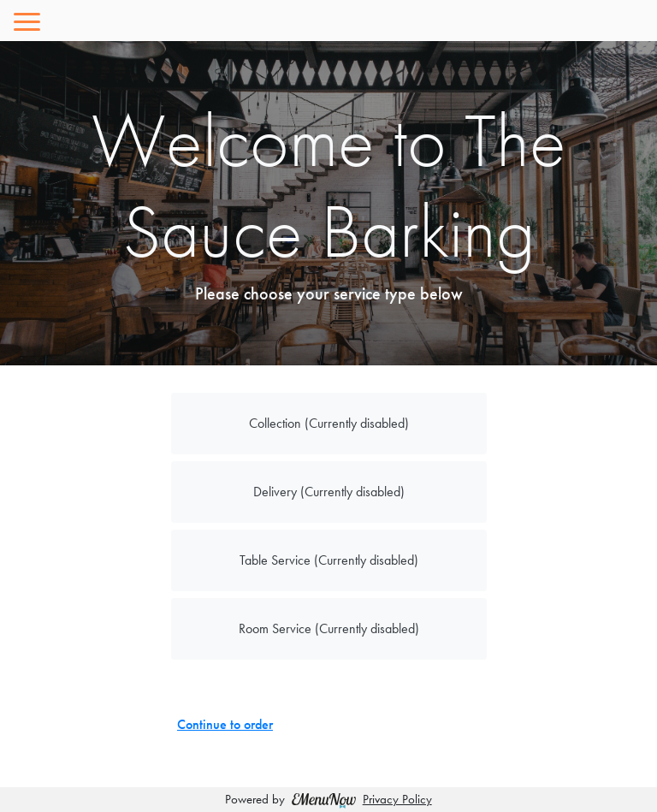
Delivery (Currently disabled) (329, 492)
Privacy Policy (397, 799)
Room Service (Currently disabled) (329, 628)
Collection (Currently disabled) (329, 423)
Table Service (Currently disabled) (329, 560)
